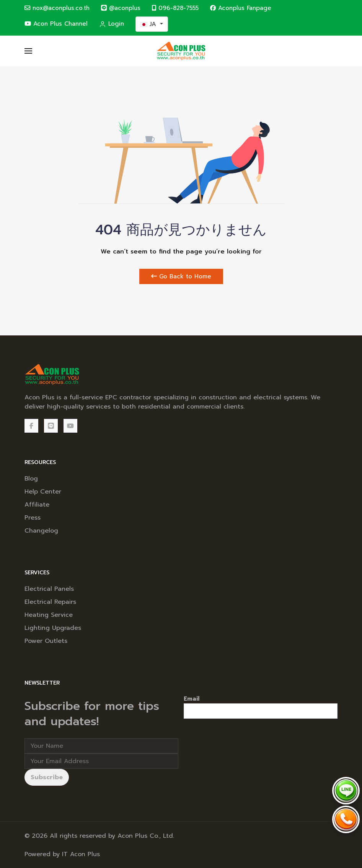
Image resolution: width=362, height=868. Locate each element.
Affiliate (37, 505)
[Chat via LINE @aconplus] (346, 791)
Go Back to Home (181, 276)
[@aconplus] (51, 426)
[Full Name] (101, 746)
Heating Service (49, 615)
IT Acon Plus (81, 854)
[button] (28, 51)
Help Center (43, 492)
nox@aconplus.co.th (57, 8)
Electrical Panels (49, 589)
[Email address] (101, 761)
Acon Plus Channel (56, 24)
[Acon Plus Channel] (70, 426)
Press (33, 518)
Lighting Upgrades (53, 628)
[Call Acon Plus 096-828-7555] (346, 819)
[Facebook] (31, 426)
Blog (31, 479)
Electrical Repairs (50, 602)
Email (192, 699)
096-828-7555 (175, 8)
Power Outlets (46, 641)
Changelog (41, 531)
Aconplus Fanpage (241, 8)
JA (149, 24)
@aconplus (121, 8)
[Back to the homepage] (181, 51)
